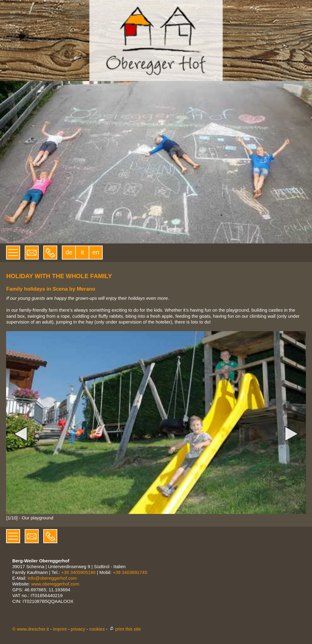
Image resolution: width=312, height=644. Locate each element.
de (69, 252)
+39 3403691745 (130, 572)
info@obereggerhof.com (52, 578)
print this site (125, 629)
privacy (78, 629)
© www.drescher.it (30, 629)
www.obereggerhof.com (55, 584)
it (82, 252)
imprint (60, 629)
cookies (97, 629)
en (96, 252)
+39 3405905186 (78, 572)
